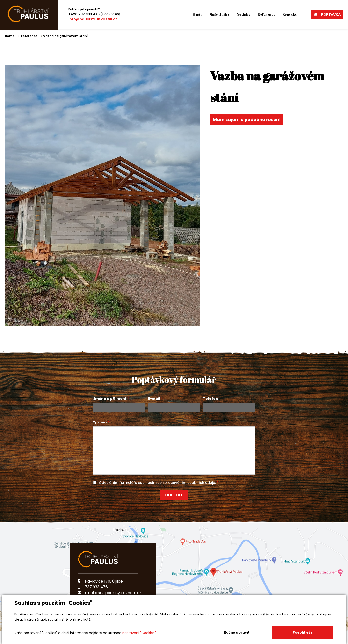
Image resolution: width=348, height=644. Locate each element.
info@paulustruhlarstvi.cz (93, 19)
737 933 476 (93, 587)
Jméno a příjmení (110, 399)
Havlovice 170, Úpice (100, 581)
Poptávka (327, 15)
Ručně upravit (237, 632)
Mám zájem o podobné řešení (247, 120)
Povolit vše (303, 632)
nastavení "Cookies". (139, 633)
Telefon (210, 399)
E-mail (154, 399)
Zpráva (100, 422)
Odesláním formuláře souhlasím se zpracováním (157, 483)
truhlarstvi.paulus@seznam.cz (109, 593)
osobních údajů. (202, 483)
